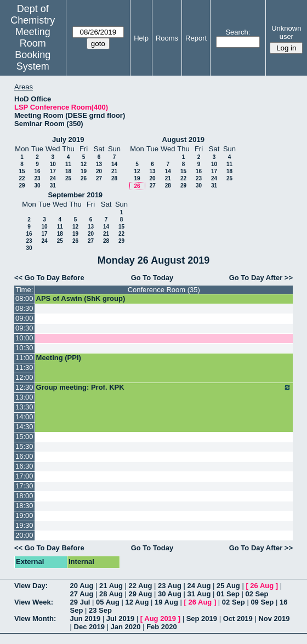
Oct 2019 (238, 619)
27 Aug (82, 594)
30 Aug (170, 594)
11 (68, 164)
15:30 (24, 446)
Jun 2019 (86, 619)
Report (196, 38)
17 (53, 171)
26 (84, 178)
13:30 (24, 407)
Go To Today (152, 278)
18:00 (24, 496)
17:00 (24, 476)
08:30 (24, 308)
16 (37, 171)
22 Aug (141, 586)
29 (22, 186)
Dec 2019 (89, 627)
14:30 (24, 427)
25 (68, 178)
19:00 (24, 515)
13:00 (24, 397)
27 (99, 178)
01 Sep (228, 594)
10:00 (24, 338)
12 (84, 164)
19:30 (24, 525)
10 (53, 164)
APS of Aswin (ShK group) (81, 298)
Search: (238, 32)
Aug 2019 (160, 619)
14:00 (24, 417)
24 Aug (199, 586)
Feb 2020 (162, 627)
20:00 (24, 535)
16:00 (24, 456)
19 (84, 171)
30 (37, 186)
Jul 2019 (120, 619)
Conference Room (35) (164, 290)
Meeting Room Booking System (33, 49)
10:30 (24, 348)
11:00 (24, 358)
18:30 (24, 506)
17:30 (24, 486)
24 (53, 178)
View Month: (35, 619)
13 (99, 164)
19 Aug (166, 602)
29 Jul (80, 602)
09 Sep (262, 602)
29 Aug (141, 594)
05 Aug (108, 602)
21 (114, 171)
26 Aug (262, 586)
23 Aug (170, 586)
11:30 (24, 367)
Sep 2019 (202, 619)
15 (22, 171)
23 (37, 178)
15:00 (24, 437)
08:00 (24, 298)
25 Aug (228, 586)
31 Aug (199, 594)
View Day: (31, 586)
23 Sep (100, 610)
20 (99, 171)
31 (53, 186)
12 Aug (137, 602)
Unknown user (286, 32)
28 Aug (111, 594)
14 (114, 164)
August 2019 (183, 139)
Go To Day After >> (261, 278)
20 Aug (82, 586)
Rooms (167, 38)
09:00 (24, 318)
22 (22, 178)
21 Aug (111, 586)
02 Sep (257, 594)
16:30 (24, 466)
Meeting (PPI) (59, 358)
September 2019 (75, 195)
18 (68, 171)
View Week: (34, 602)
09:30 (24, 328)
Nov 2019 (274, 619)
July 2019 (68, 139)
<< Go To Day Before (49, 278)
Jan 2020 (126, 627)
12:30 (24, 387)
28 (114, 178)
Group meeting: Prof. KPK (164, 387)
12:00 (24, 377)
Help (141, 38)
